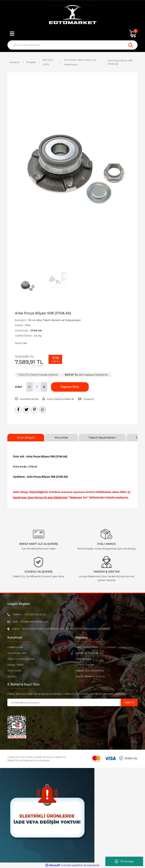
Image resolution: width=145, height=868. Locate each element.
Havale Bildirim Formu (90, 676)
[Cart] (133, 34)
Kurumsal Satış (17, 653)
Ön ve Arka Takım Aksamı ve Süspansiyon (54, 320)
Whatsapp (124, 861)
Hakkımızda (15, 647)
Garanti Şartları (85, 665)
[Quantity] (37, 387)
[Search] (72, 45)
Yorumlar (61, 437)
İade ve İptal (83, 659)
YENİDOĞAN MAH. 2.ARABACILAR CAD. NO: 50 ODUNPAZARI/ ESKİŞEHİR (66, 629)
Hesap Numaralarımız (89, 670)
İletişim (12, 676)
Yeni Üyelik (14, 670)
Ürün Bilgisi (26, 437)
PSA (28, 325)
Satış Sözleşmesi (86, 647)
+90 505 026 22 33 (35, 614)
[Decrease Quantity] (30, 387)
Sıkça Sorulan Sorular (21, 659)
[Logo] (72, 15)
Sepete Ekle (70, 387)
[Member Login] (72, 34)
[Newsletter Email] (64, 702)
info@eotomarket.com (34, 622)
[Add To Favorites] (27, 399)
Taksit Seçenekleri (102, 437)
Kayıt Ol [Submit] (129, 702)
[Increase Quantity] (44, 387)
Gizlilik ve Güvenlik (87, 653)
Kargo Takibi (15, 665)
